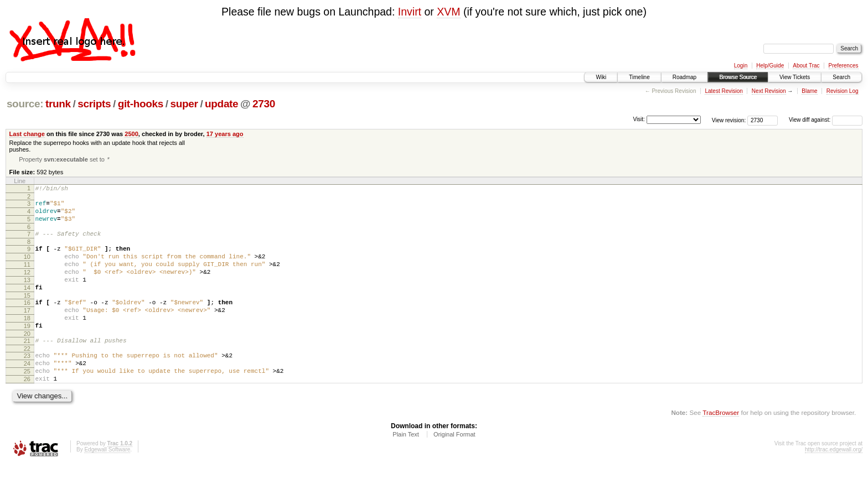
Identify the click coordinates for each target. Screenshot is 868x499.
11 (27, 277)
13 (27, 296)
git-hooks (141, 104)
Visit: (639, 119)
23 (27, 383)
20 (27, 360)
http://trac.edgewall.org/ (834, 484)
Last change (27, 134)
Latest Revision (724, 91)
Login (741, 66)
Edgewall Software (107, 484)
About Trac (806, 66)
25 (27, 402)
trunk (58, 104)
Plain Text (406, 469)
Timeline (639, 77)
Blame (809, 91)
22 (27, 376)
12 (27, 287)
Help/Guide (770, 66)
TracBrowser (721, 447)
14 (27, 305)
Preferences (844, 66)
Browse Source (738, 77)
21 (27, 367)
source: (25, 104)
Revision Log (843, 91)
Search (841, 77)
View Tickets (795, 77)
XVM (448, 12)
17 (27, 331)
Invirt (410, 12)
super (184, 104)
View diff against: (826, 120)
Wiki (601, 77)
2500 (131, 134)
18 (27, 341)
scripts (94, 104)
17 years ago (225, 134)
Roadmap (684, 77)
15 (27, 315)
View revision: (729, 120)
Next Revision (769, 91)
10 (27, 268)
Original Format (454, 469)
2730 (264, 104)
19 (27, 350)
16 (27, 322)
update (221, 104)
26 (27, 412)
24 (27, 393)
